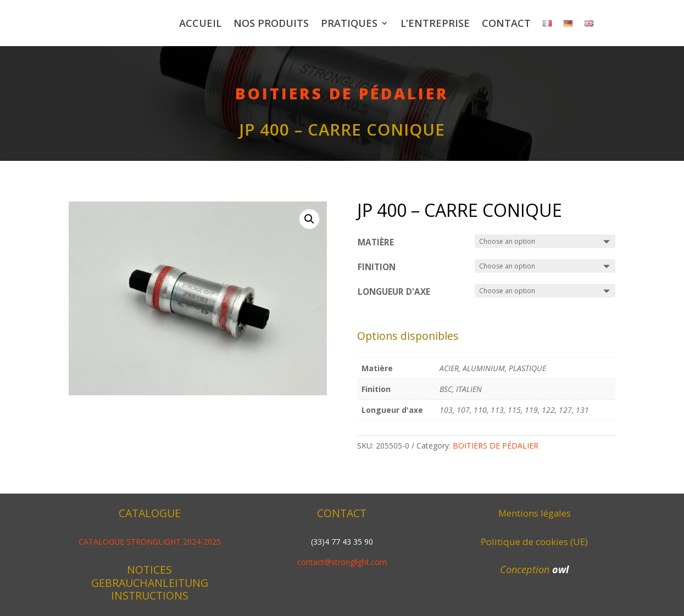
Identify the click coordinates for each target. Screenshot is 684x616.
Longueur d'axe (394, 292)
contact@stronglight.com (342, 562)
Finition (377, 267)
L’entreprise (435, 23)
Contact (506, 23)
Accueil (200, 23)
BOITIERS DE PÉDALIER (342, 93)
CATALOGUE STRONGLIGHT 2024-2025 (150, 542)
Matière (376, 242)
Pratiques (349, 23)
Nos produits (271, 23)
